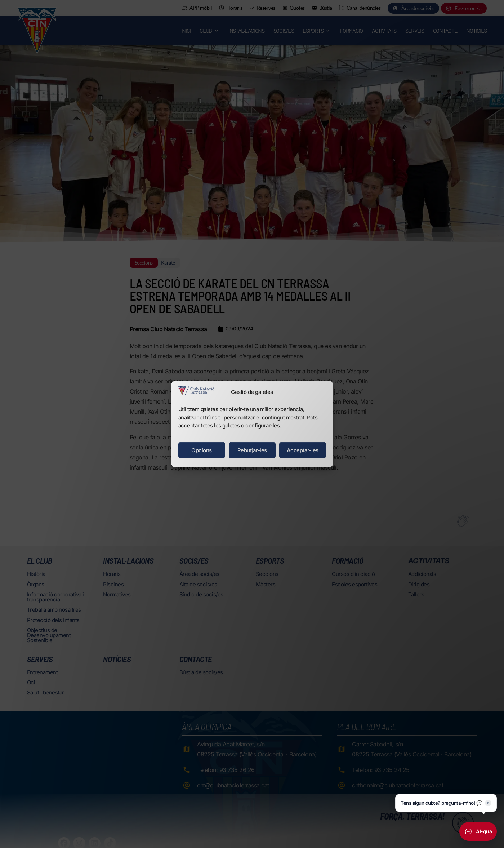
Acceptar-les (303, 450)
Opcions (202, 450)
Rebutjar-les (252, 450)
